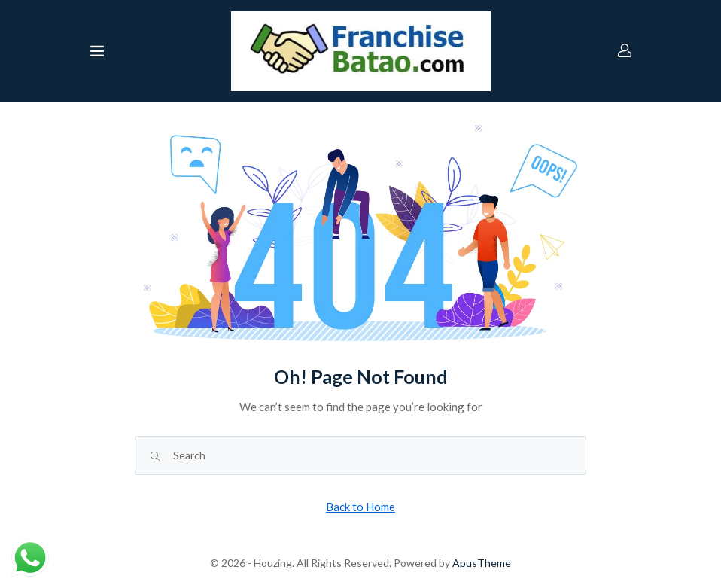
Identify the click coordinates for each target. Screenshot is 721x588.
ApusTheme (482, 563)
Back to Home (360, 507)
